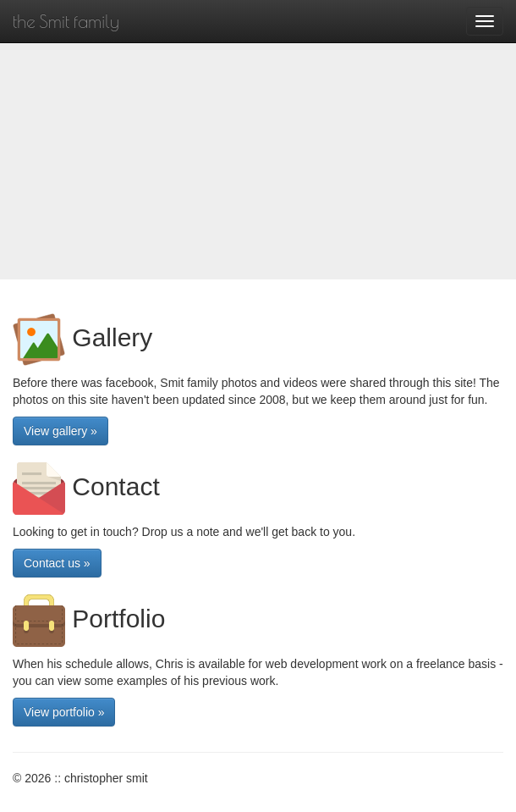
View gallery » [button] (60, 431)
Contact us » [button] (57, 563)
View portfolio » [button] (64, 712)
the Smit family (66, 21)
